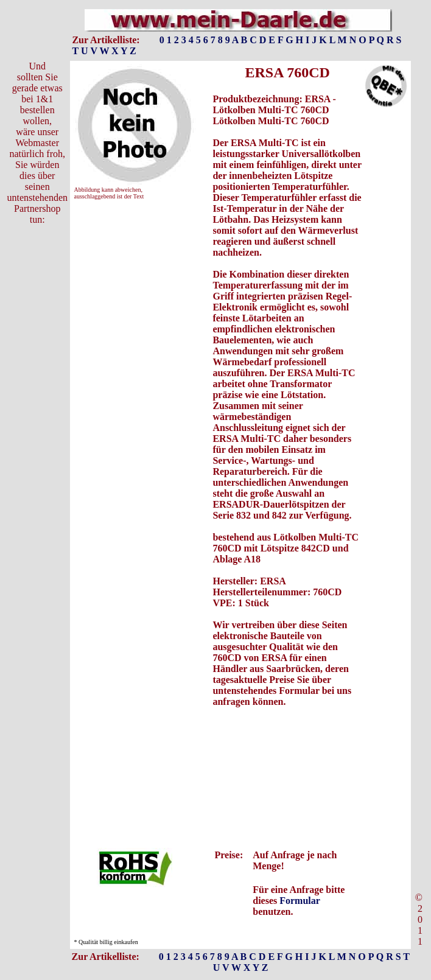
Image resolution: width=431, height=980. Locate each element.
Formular (300, 901)
